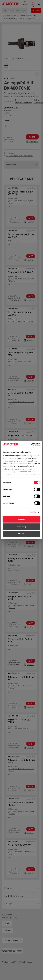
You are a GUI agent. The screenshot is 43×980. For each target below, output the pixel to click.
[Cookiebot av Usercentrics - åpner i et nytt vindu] (31, 444)
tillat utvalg (21, 527)
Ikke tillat (21, 534)
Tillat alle (21, 519)
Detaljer (33, 512)
